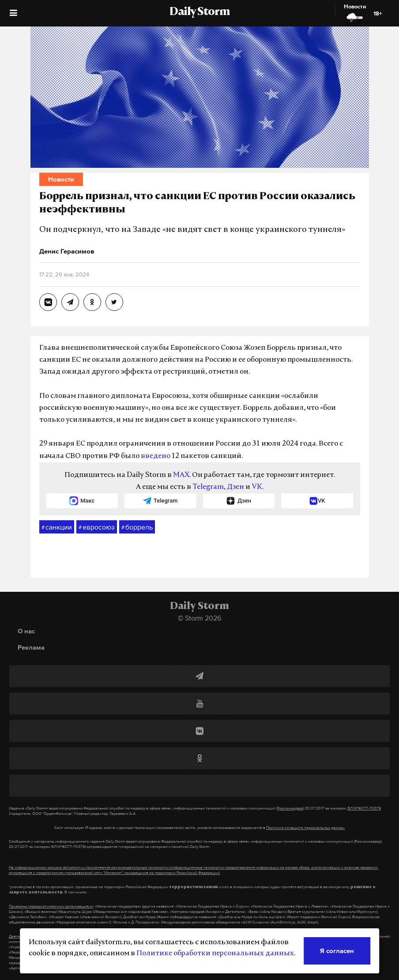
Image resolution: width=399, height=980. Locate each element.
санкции (57, 527)
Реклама (31, 647)
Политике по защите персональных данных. (306, 828)
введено (156, 456)
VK (257, 487)
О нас (26, 631)
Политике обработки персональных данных (215, 954)
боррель (137, 527)
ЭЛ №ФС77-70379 (364, 808)
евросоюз (97, 527)
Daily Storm (199, 12)
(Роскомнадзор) (290, 808)
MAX (181, 475)
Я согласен (337, 951)
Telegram (208, 487)
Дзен (235, 487)
